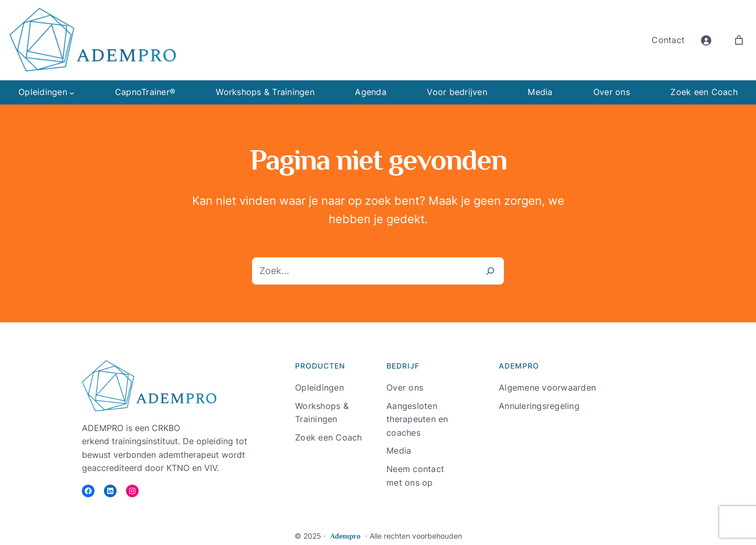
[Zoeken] (490, 271)
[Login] (706, 40)
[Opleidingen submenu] (72, 92)
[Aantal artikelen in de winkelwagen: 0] (739, 40)
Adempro (345, 536)
